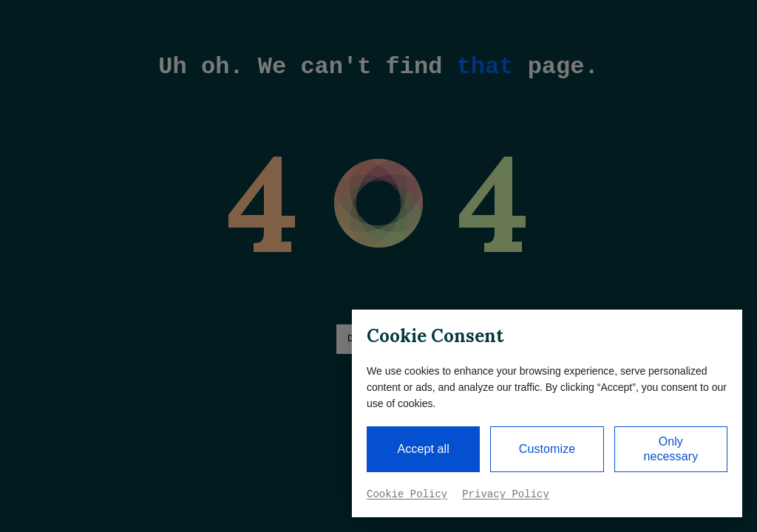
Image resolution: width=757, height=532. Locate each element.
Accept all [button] (423, 449)
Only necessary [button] (671, 449)
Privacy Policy (506, 494)
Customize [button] (547, 449)
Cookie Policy (407, 494)
